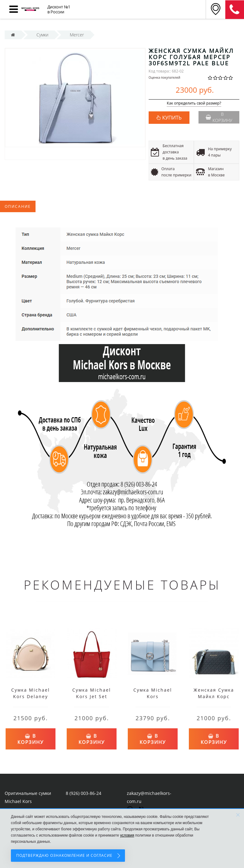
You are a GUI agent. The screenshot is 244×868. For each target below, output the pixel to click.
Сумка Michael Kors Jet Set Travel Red (92, 696)
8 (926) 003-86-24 (84, 793)
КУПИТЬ (172, 118)
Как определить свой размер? (194, 103)
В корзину (219, 117)
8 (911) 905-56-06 (235, 10)
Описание (18, 206)
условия (127, 835)
